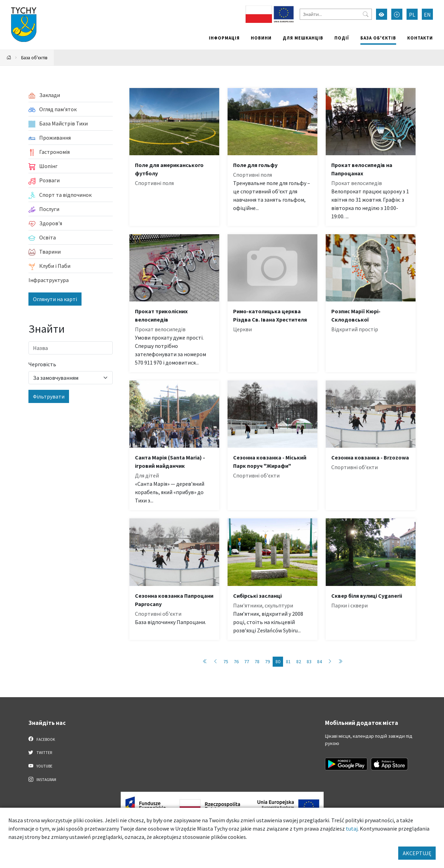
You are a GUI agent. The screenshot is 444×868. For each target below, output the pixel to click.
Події (342, 38)
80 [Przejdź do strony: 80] (278, 661)
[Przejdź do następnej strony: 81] (330, 662)
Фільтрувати (49, 396)
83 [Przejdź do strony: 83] (309, 661)
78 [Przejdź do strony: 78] (257, 661)
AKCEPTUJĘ (417, 853)
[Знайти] (336, 14)
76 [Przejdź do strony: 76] (236, 661)
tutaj (352, 828)
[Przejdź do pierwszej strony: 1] (205, 662)
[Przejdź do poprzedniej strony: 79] (215, 662)
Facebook (42, 739)
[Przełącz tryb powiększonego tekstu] (397, 14)
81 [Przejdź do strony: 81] (288, 661)
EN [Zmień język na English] (427, 15)
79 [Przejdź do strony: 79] (267, 661)
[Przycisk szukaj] (366, 14)
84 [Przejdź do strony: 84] (319, 661)
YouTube (40, 766)
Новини (261, 38)
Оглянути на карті (55, 299)
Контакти (420, 38)
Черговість (42, 364)
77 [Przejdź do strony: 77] (247, 661)
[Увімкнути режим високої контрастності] (382, 14)
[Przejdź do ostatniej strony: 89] (340, 662)
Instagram (42, 779)
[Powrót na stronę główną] (9, 58)
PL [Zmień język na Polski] (412, 15)
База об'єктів (378, 38)
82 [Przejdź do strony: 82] (299, 661)
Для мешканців (303, 38)
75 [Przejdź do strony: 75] (226, 661)
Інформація (224, 38)
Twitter (40, 752)
